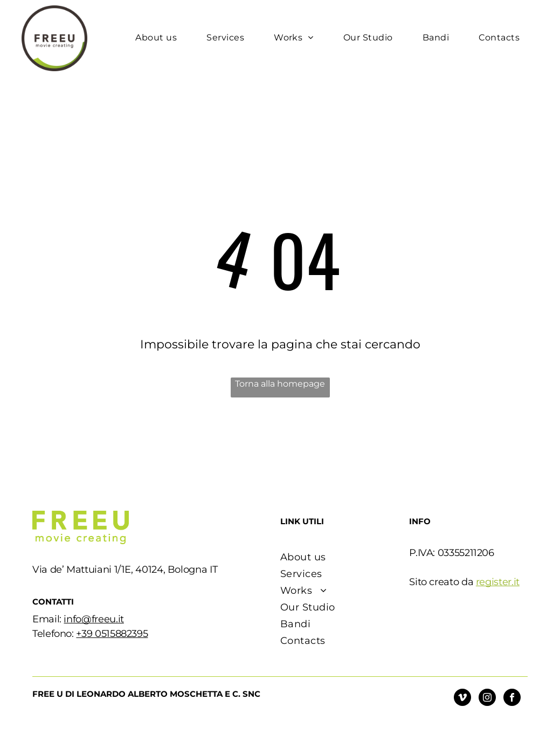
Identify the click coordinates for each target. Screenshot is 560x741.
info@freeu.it (94, 619)
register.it (498, 582)
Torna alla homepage (280, 384)
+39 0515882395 (112, 634)
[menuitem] (160, 38)
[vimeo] (462, 699)
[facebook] (512, 699)
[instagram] (487, 699)
